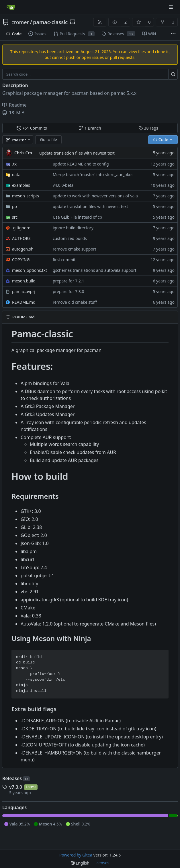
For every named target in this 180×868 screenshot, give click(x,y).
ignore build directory (73, 228)
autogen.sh (23, 249)
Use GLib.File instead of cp (77, 217)
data (16, 175)
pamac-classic (50, 22)
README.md (24, 302)
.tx (14, 164)
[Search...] (173, 74)
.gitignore (21, 228)
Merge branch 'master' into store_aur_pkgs (93, 175)
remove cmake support (75, 249)
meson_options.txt (30, 270)
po (14, 206)
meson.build (24, 281)
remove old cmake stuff (75, 302)
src (15, 217)
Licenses (101, 863)
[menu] (80, 863)
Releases (16, 778)
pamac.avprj (24, 291)
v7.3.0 (16, 787)
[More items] (173, 34)
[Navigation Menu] (171, 7)
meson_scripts (26, 196)
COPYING (21, 260)
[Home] (11, 7)
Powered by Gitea (76, 855)
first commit (64, 260)
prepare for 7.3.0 (69, 291)
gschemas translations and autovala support (95, 270)
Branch (90, 128)
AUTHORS (21, 238)
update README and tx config (81, 164)
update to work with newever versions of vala (95, 196)
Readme (14, 105)
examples (21, 185)
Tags (148, 128)
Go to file (48, 139)
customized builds (70, 238)
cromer (20, 22)
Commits (32, 128)
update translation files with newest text (77, 153)
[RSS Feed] (100, 22)
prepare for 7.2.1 (69, 281)
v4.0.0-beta (63, 185)
